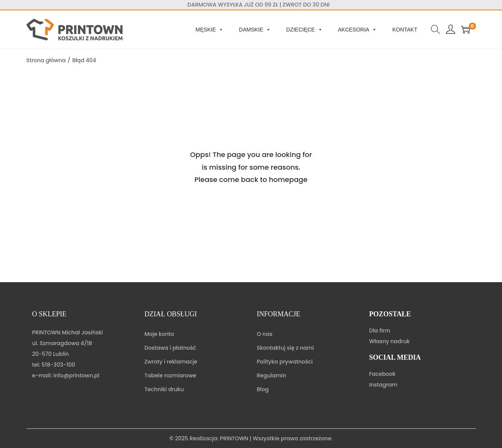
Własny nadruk (389, 341)
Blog (263, 389)
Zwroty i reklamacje (171, 362)
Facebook (382, 374)
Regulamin (272, 375)
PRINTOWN (234, 438)
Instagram (383, 385)
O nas (265, 334)
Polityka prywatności (285, 362)
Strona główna (46, 60)
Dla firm (380, 331)
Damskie (255, 30)
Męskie (210, 30)
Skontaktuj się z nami (286, 348)
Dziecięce (304, 30)
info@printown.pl (76, 375)
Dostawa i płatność (170, 348)
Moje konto (159, 334)
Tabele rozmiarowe (170, 375)
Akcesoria (358, 30)
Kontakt (405, 30)
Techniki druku (164, 389)
